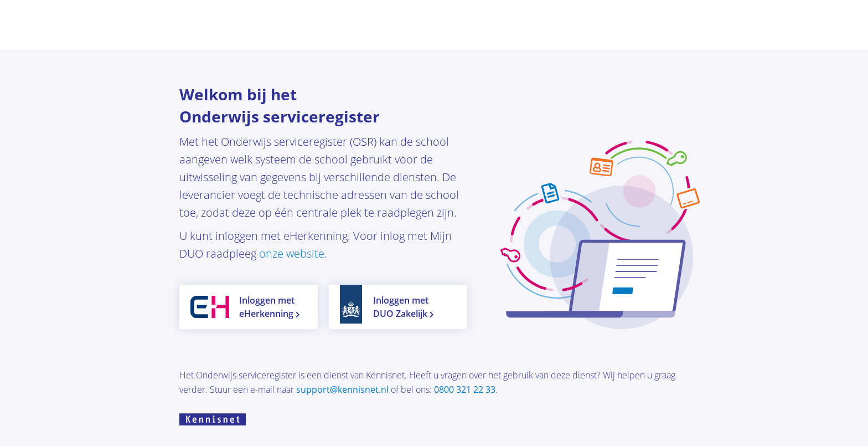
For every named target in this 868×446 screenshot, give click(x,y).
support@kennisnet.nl (343, 389)
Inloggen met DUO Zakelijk (404, 307)
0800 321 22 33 (465, 389)
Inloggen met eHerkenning (270, 307)
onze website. (293, 253)
